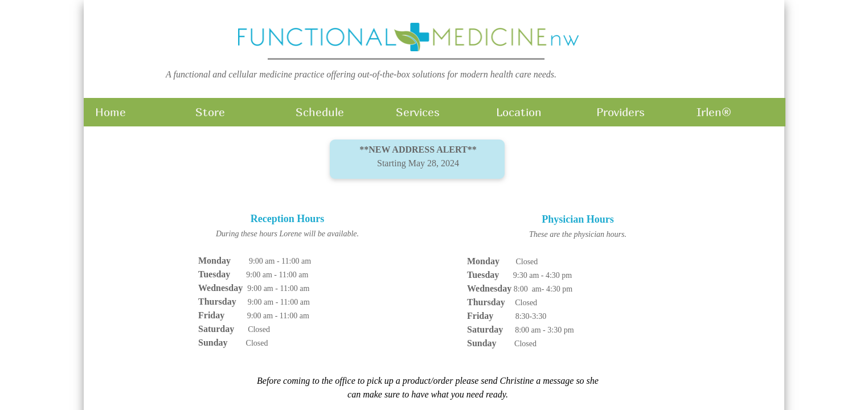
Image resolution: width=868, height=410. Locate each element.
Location (519, 112)
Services (418, 112)
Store (210, 112)
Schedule (320, 112)
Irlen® (714, 112)
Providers (621, 112)
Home (110, 112)
